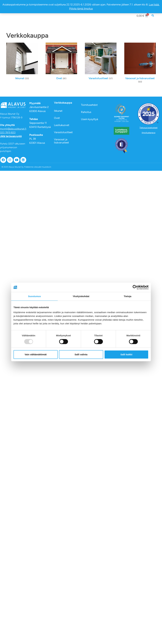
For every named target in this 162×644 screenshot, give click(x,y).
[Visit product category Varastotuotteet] (101, 62)
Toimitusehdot (89, 105)
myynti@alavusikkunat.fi (13, 129)
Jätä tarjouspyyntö (11, 136)
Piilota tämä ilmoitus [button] (81, 9)
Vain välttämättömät (36, 354)
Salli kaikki (126, 354)
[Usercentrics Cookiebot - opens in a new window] (135, 287)
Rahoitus (86, 112)
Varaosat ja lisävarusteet (61, 141)
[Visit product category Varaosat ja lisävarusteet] (140, 64)
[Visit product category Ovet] (61, 62)
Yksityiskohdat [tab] (81, 296)
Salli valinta (81, 354)
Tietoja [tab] (128, 296)
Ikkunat (58, 111)
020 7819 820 (8, 132)
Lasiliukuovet (62, 125)
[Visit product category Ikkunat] (22, 62)
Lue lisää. (154, 5)
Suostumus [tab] (35, 296)
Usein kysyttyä (90, 119)
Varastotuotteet (63, 132)
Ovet (57, 118)
